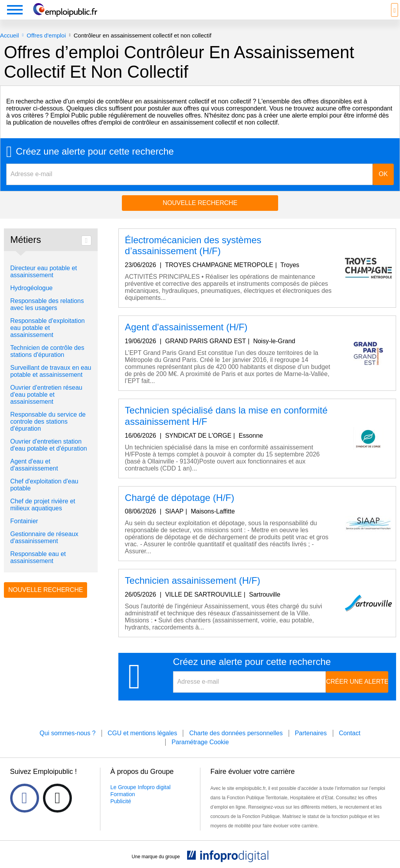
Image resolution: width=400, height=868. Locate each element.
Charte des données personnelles (236, 733)
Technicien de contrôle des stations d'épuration (47, 351)
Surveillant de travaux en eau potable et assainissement (51, 371)
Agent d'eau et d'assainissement (34, 465)
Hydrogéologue (31, 288)
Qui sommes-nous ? (67, 733)
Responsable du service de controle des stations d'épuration (48, 422)
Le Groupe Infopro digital (141, 787)
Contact (350, 733)
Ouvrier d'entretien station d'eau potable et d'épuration (49, 445)
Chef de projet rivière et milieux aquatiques (43, 505)
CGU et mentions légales (143, 733)
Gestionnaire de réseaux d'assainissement (44, 537)
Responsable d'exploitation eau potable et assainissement (47, 328)
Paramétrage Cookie (200, 742)
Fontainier (24, 521)
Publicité (121, 801)
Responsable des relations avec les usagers (47, 304)
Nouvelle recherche (200, 203)
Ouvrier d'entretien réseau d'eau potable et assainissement (46, 395)
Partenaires (311, 733)
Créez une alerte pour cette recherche (95, 151)
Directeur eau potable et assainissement (44, 272)
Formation (123, 794)
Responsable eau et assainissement (38, 557)
